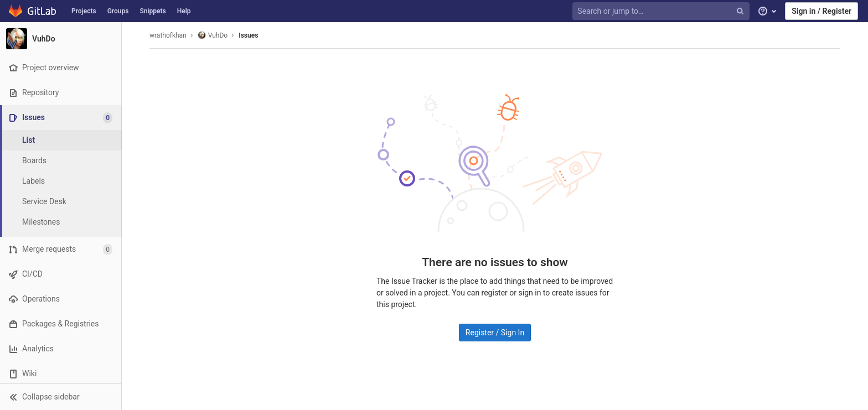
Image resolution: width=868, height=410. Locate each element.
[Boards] (61, 161)
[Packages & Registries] (61, 324)
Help (184, 11)
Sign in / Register (821, 11)
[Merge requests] (61, 249)
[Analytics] (61, 349)
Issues (248, 35)
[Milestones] (61, 222)
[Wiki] (61, 374)
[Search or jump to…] (662, 11)
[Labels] (61, 181)
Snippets (153, 11)
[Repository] (61, 93)
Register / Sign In (495, 333)
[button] (61, 397)
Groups (118, 11)
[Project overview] (61, 68)
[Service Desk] (61, 202)
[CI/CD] (61, 274)
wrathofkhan (168, 35)
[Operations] (61, 299)
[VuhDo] (61, 39)
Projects (84, 11)
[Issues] (62, 118)
